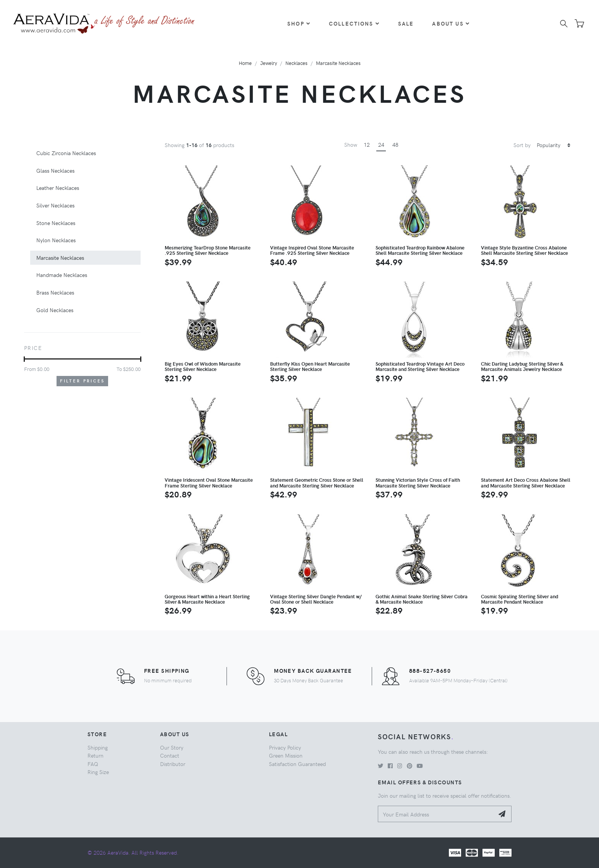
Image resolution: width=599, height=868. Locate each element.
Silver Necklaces (55, 205)
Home (245, 63)
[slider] (24, 359)
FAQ (93, 764)
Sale (406, 23)
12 (367, 144)
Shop (299, 23)
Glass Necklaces (55, 170)
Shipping (98, 747)
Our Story (172, 747)
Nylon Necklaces (56, 240)
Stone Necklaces (56, 223)
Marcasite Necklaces (338, 63)
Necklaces (296, 63)
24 (381, 144)
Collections (354, 23)
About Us (451, 23)
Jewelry (269, 63)
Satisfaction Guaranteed (297, 764)
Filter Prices (83, 381)
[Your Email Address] (436, 814)
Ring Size (98, 772)
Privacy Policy (285, 747)
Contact (170, 755)
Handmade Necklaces (62, 275)
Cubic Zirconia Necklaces (66, 153)
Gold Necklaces (55, 310)
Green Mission (286, 755)
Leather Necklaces (58, 188)
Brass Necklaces (55, 292)
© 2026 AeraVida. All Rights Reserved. (133, 852)
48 (395, 144)
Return (96, 755)
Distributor (173, 764)
